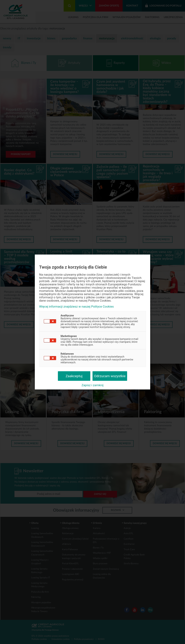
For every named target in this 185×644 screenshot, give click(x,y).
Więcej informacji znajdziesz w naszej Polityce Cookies (76, 307)
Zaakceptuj (74, 376)
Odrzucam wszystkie (110, 376)
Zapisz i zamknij (92, 385)
